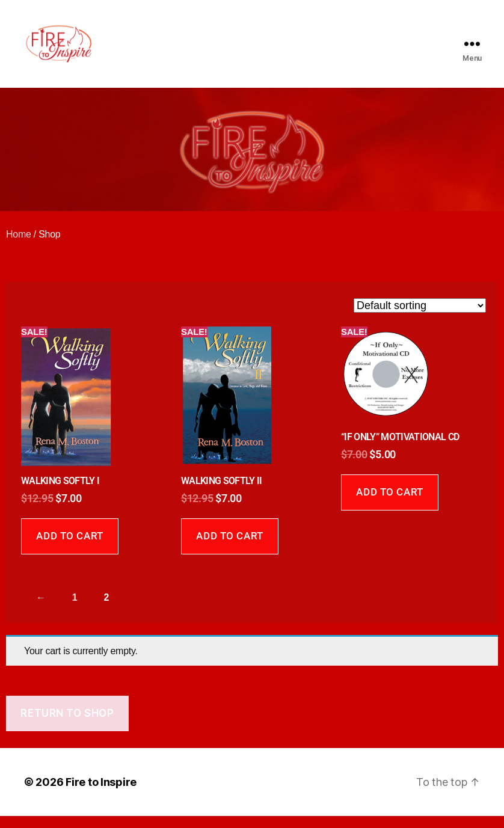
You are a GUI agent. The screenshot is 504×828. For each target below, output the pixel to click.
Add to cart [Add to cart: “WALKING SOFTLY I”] (69, 548)
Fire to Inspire (101, 794)
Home (19, 246)
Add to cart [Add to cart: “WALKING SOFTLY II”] (229, 548)
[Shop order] (420, 317)
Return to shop (67, 725)
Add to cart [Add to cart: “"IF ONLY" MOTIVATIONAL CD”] (389, 504)
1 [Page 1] (75, 609)
